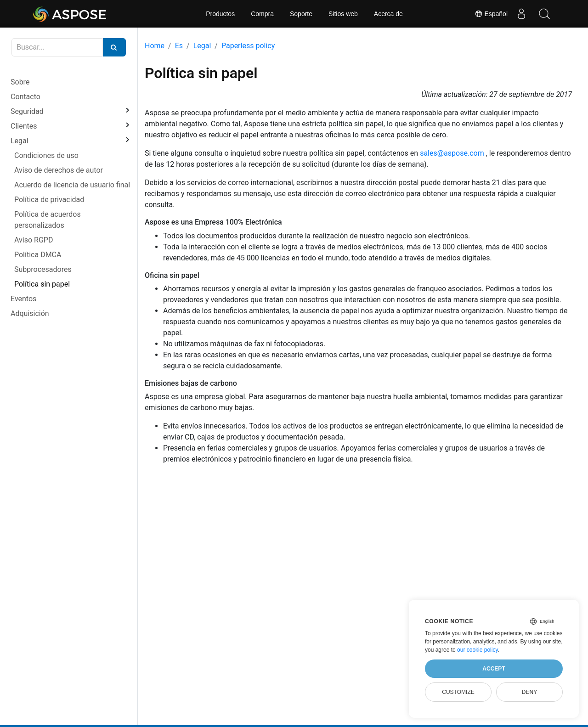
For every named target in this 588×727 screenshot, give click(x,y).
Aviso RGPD (34, 240)
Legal (20, 141)
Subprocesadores (43, 269)
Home (155, 46)
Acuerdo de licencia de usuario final (72, 185)
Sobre (20, 82)
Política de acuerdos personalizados (48, 220)
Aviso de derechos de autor (59, 170)
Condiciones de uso (46, 155)
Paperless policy (248, 46)
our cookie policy (478, 650)
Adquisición (30, 313)
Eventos (23, 299)
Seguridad (27, 111)
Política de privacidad (49, 200)
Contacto (25, 97)
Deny (529, 692)
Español (491, 14)
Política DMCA (38, 255)
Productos (220, 14)
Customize (458, 692)
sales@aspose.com (452, 153)
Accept (494, 669)
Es (179, 46)
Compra (262, 14)
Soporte (301, 14)
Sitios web (343, 14)
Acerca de (388, 14)
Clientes (24, 126)
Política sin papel (42, 284)
